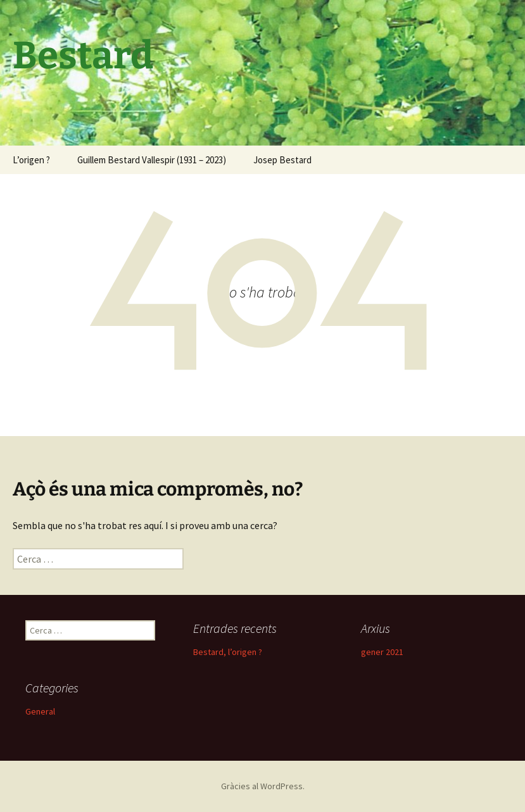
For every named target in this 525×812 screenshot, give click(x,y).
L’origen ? (31, 160)
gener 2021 (382, 652)
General (40, 711)
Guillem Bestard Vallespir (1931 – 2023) (152, 160)
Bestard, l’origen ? (228, 652)
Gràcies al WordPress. (263, 786)
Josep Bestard (282, 160)
